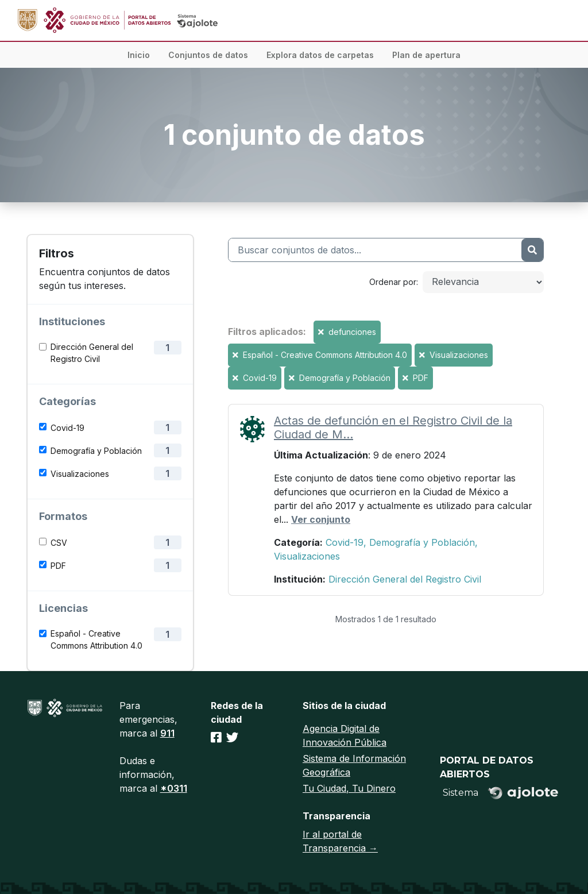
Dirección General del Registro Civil (92, 353)
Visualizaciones (80, 474)
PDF (58, 566)
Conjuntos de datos (208, 55)
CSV (59, 543)
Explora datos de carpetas (320, 55)
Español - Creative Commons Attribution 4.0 (96, 639)
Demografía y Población (96, 451)
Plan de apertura (426, 55)
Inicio (139, 55)
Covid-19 (67, 428)
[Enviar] (532, 250)
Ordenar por (393, 282)
